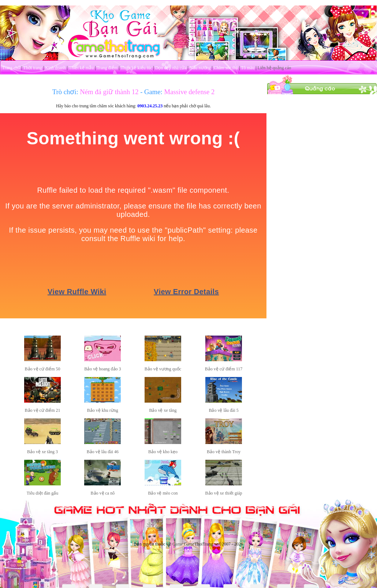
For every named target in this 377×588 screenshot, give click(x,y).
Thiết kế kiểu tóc (136, 68)
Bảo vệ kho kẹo (163, 452)
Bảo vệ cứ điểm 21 (43, 410)
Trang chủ (11, 68)
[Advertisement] (322, 140)
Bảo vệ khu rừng (103, 410)
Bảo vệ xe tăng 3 (42, 452)
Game (178, 544)
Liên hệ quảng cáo (275, 68)
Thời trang (33, 68)
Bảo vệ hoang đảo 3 (102, 369)
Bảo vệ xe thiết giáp (224, 493)
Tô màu (248, 68)
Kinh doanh (55, 68)
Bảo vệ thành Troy (224, 452)
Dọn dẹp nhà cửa (171, 68)
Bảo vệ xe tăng (163, 410)
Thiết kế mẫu (81, 68)
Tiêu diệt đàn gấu (43, 493)
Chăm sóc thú (226, 68)
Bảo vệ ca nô (103, 493)
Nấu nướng (200, 68)
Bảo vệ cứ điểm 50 (43, 369)
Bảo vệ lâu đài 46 (103, 452)
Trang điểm (107, 68)
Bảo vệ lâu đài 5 (223, 410)
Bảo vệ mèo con (163, 493)
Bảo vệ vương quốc (163, 369)
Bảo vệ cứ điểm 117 (224, 369)
